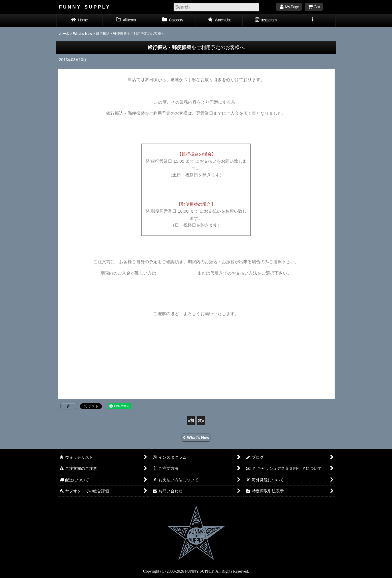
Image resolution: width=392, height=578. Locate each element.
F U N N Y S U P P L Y (84, 7)
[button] (312, 21)
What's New (196, 438)
